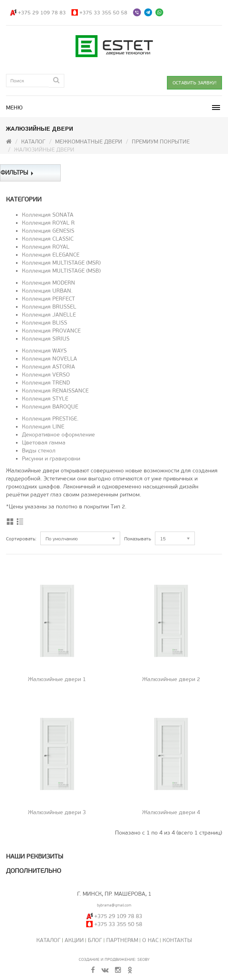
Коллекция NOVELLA (50, 359)
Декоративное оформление (58, 435)
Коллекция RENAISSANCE (55, 391)
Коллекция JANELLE (49, 315)
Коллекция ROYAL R (48, 223)
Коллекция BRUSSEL (49, 307)
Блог (95, 940)
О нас (150, 940)
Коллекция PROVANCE (51, 331)
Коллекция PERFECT (49, 299)
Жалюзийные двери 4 (171, 812)
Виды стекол (39, 451)
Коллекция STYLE (45, 399)
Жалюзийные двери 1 (57, 679)
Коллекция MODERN (49, 283)
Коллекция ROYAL (46, 247)
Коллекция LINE (43, 427)
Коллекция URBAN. (47, 291)
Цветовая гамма (44, 443)
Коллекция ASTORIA (49, 367)
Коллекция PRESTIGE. (50, 419)
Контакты (177, 940)
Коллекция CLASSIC (48, 239)
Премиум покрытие (161, 142)
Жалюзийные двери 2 (171, 679)
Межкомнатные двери (89, 142)
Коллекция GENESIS (48, 231)
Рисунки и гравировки (51, 459)
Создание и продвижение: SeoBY (114, 959)
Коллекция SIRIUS (46, 339)
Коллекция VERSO (46, 375)
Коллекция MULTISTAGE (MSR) (61, 263)
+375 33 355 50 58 (103, 13)
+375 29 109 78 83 (42, 13)
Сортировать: (21, 539)
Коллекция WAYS (44, 351)
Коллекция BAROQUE (50, 407)
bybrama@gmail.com (114, 905)
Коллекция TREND (46, 383)
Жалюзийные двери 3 (57, 812)
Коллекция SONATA (48, 215)
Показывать (138, 539)
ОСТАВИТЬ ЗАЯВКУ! (194, 83)
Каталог (33, 142)
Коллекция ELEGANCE (51, 255)
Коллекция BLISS (45, 323)
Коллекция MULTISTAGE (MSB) (61, 271)
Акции (74, 940)
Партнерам (122, 940)
